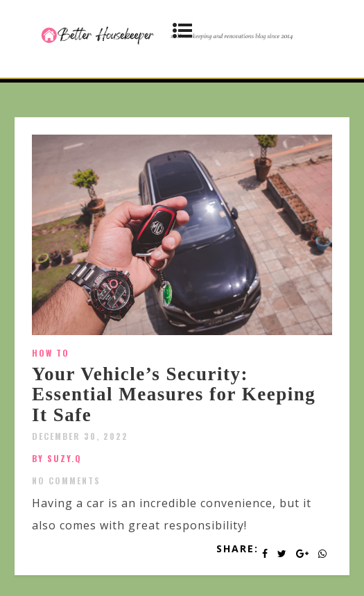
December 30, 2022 (80, 436)
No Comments (66, 480)
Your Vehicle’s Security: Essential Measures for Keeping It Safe (174, 394)
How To (51, 353)
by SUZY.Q (57, 458)
